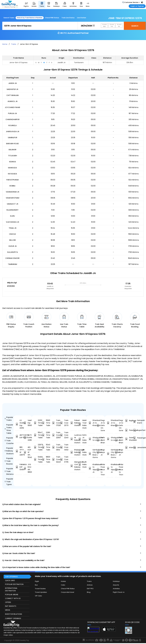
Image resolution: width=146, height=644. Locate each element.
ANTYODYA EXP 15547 (19, 436)
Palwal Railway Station (73, 423)
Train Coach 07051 (63, 459)
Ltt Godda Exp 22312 (19, 424)
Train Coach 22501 (55, 435)
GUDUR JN (13, 246)
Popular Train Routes (9, 461)
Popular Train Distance (9, 471)
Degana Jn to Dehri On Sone (100, 425)
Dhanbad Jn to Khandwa (92, 423)
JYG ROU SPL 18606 (27, 468)
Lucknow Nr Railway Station (73, 439)
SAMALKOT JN (13, 204)
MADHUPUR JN (12, 89)
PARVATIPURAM (13, 180)
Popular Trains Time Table (9, 429)
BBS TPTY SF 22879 (19, 451)
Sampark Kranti (136, 422)
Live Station (82, 18)
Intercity (128, 448)
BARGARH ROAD (13, 144)
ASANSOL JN (13, 101)
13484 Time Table (37, 459)
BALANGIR (13, 150)
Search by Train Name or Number (30, 18)
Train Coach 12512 (55, 447)
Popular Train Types (9, 482)
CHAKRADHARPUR (13, 119)
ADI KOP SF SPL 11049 (27, 452)
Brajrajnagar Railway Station (73, 452)
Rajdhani (128, 421)
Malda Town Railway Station (81, 424)
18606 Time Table (45, 459)
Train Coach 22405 (63, 435)
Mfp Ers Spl (12, 283)
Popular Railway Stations (9, 451)
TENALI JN (13, 228)
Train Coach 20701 (63, 423)
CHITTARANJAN (13, 95)
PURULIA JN (12, 113)
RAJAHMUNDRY (13, 210)
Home (5, 44)
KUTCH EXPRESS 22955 (27, 438)
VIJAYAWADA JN (12, 222)
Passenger (136, 438)
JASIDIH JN (13, 83)
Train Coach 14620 (63, 447)
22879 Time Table (37, 447)
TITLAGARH (13, 156)
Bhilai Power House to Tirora (100, 470)
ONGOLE (13, 234)
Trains (14, 44)
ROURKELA (13, 125)
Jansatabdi (136, 448)
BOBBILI (12, 186)
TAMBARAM (12, 264)
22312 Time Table (37, 423)
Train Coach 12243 (55, 459)
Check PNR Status (52, 18)
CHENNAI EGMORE (12, 258)
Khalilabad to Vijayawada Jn (92, 468)
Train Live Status (68, 18)
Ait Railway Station (81, 452)
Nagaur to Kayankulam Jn (100, 452)
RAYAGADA (12, 174)
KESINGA (13, 162)
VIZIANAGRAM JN (12, 192)
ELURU (13, 216)
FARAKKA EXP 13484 (19, 467)
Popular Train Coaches (9, 441)
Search (135, 26)
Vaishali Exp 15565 (27, 423)
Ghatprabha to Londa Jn (92, 439)
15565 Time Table (45, 423)
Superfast (136, 430)
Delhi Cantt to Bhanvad (100, 440)
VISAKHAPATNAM (13, 198)
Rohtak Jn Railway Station (81, 439)
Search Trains (9, 18)
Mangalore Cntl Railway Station (73, 466)
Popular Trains (9, 419)
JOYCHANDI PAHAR (12, 107)
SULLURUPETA (12, 252)
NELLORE (13, 240)
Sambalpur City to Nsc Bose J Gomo (92, 454)
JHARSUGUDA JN (13, 132)
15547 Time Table (37, 435)
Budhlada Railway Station (81, 464)
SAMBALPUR (13, 138)
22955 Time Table (45, 435)
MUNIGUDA (12, 168)
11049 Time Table (45, 447)
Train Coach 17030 (55, 423)
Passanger (128, 430)
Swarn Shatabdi (128, 439)
